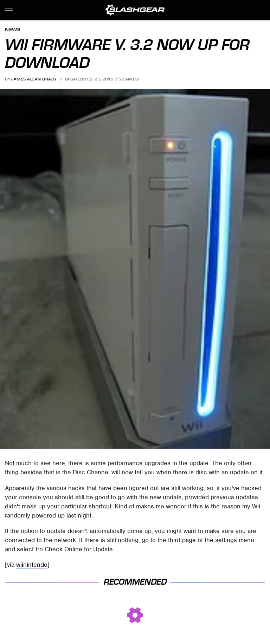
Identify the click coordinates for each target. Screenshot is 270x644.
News (13, 30)
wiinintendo (32, 565)
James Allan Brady (34, 79)
